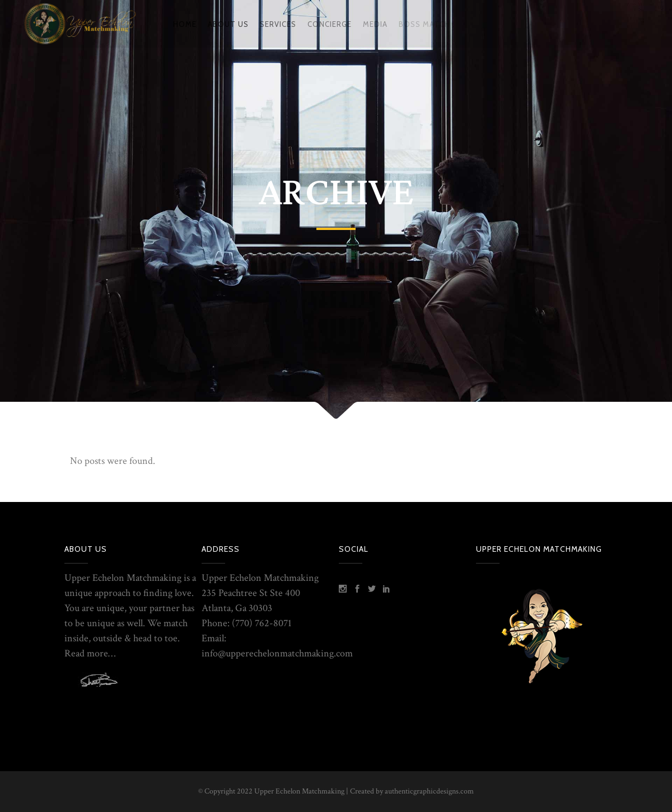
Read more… (90, 653)
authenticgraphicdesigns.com (429, 791)
